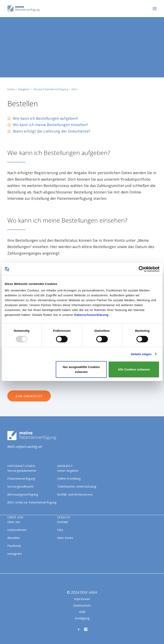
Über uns (14, 522)
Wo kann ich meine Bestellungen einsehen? (51, 125)
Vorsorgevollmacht (21, 486)
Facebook (14, 546)
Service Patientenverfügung (51, 89)
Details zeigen (141, 354)
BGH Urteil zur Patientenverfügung (32, 502)
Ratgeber (24, 89)
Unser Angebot (68, 470)
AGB (82, 612)
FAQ (74, 89)
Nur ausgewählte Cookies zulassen (81, 369)
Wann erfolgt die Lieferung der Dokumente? (52, 131)
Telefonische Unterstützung (77, 486)
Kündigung (82, 618)
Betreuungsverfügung (23, 494)
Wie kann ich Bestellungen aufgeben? (46, 118)
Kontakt (63, 522)
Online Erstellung (69, 478)
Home (11, 89)
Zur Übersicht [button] (29, 396)
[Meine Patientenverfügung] (23, 9)
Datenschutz (82, 605)
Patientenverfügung (21, 478)
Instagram (15, 554)
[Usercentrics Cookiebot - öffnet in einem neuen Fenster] (142, 269)
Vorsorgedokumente (22, 470)
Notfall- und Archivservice (75, 494)
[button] (155, 9)
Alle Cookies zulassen (134, 369)
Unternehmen (17, 530)
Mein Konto (65, 538)
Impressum (82, 599)
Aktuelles (14, 538)
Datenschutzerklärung (91, 315)
